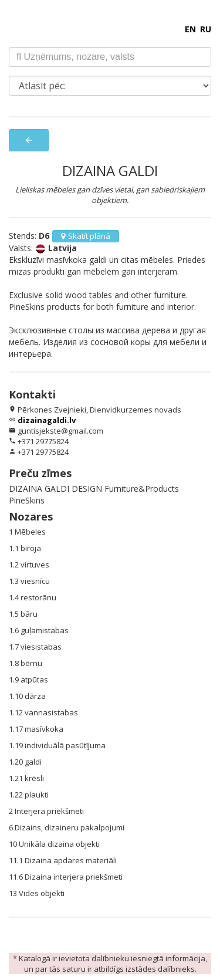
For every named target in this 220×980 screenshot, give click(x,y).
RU (206, 29)
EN (190, 29)
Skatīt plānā (86, 236)
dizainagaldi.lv (47, 420)
